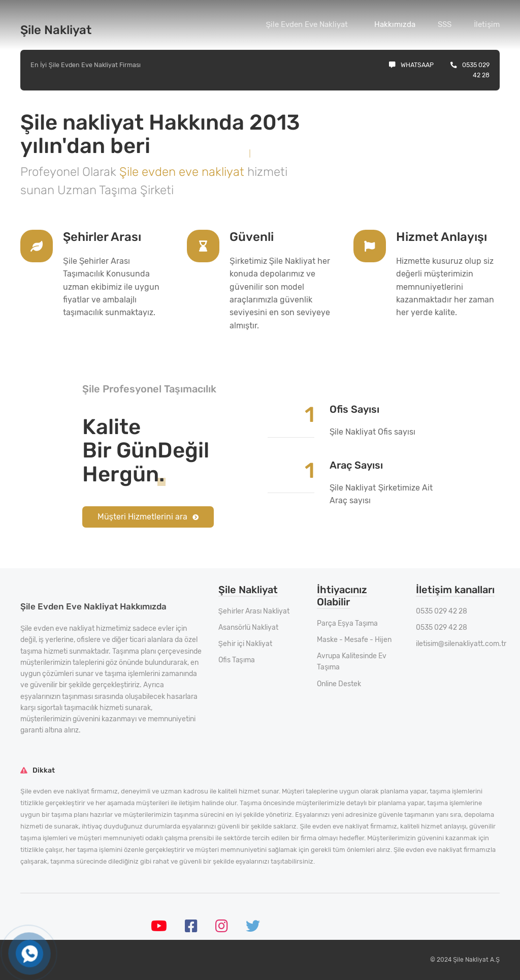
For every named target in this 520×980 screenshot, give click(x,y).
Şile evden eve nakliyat (183, 172)
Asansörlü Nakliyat (248, 627)
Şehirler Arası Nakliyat (254, 611)
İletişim (487, 24)
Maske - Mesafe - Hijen (354, 640)
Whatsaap (411, 65)
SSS (445, 24)
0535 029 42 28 (442, 611)
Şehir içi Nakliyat (245, 644)
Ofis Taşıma (237, 660)
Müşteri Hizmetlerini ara (148, 517)
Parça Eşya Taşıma (347, 623)
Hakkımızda (395, 24)
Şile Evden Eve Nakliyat (307, 24)
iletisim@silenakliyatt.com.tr (461, 644)
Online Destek (339, 684)
